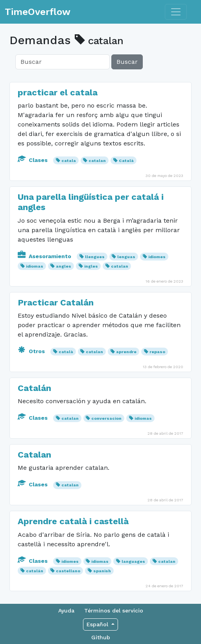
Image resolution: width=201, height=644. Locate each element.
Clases (33, 160)
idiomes (157, 257)
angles (64, 266)
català (66, 352)
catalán (35, 571)
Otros (32, 351)
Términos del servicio (114, 610)
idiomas (35, 266)
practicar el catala (58, 92)
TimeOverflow (38, 12)
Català (126, 161)
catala (69, 161)
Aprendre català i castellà (73, 521)
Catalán (34, 388)
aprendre (126, 352)
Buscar (127, 62)
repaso (157, 352)
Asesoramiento (45, 256)
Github (101, 637)
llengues (95, 257)
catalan (97, 161)
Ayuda (66, 610)
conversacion (106, 418)
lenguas (126, 257)
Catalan (34, 455)
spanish (102, 571)
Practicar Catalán (56, 302)
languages (133, 561)
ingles (91, 266)
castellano (68, 571)
